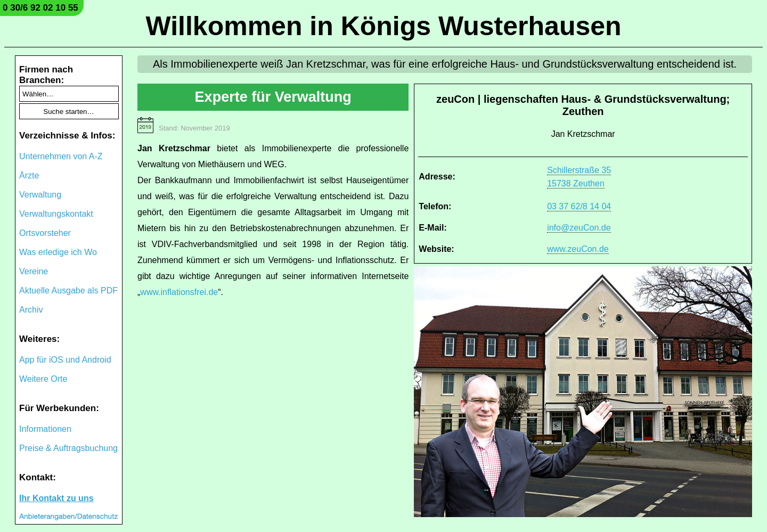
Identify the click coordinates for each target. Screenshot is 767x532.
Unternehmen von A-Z (61, 156)
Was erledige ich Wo (58, 252)
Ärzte (29, 175)
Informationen (45, 429)
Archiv (31, 310)
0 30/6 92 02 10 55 (40, 8)
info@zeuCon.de (579, 228)
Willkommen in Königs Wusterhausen (383, 26)
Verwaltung (40, 195)
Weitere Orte (43, 379)
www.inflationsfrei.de (179, 292)
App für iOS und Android (65, 360)
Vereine (34, 271)
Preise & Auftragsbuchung (68, 448)
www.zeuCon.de (578, 249)
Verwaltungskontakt (56, 214)
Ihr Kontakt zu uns (56, 498)
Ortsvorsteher (45, 233)
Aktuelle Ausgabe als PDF (68, 290)
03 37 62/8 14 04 (579, 206)
